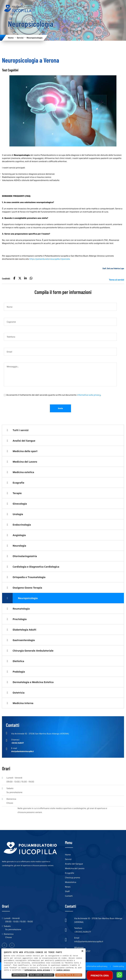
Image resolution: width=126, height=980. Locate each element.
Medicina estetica (23, 472)
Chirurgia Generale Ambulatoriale (33, 651)
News (68, 887)
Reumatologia (21, 609)
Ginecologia (20, 504)
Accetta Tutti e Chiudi (69, 975)
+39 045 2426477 (83, 932)
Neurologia (19, 546)
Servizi (20, 38)
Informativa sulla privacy (97, 966)
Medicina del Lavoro (25, 462)
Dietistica (18, 661)
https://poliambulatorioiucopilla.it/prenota (50, 259)
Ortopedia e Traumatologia (29, 577)
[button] (14, 279)
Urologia (18, 514)
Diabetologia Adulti (24, 630)
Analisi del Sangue (24, 441)
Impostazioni (20, 975)
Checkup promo (73, 878)
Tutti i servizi (21, 430)
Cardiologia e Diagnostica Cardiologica (36, 567)
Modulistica (71, 882)
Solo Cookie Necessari (41, 975)
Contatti (69, 896)
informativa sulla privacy (89, 395)
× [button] (82, 951)
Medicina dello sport (25, 451)
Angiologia (19, 535)
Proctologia (20, 619)
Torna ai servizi (117, 280)
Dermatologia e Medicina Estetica (33, 682)
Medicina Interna (23, 703)
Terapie (17, 493)
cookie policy (63, 970)
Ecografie (18, 483)
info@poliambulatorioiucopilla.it (89, 942)
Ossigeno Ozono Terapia (27, 588)
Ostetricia (19, 693)
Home (11, 38)
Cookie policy (118, 966)
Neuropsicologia (28, 598)
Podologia (19, 672)
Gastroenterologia (24, 640)
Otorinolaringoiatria (25, 556)
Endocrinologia (22, 525)
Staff (67, 891)
